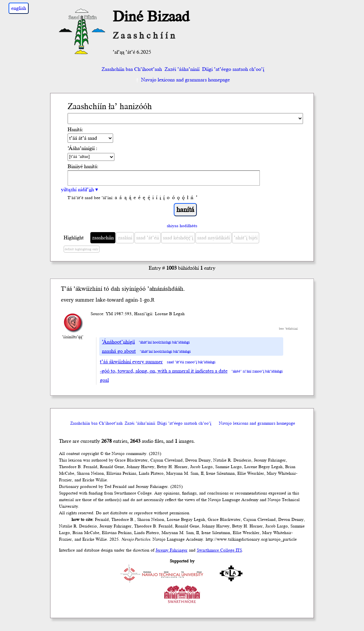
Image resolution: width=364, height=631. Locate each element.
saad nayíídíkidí (213, 238)
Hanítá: (75, 130)
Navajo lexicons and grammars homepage (182, 80)
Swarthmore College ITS (219, 550)
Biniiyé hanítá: (83, 166)
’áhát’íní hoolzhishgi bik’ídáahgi (164, 342)
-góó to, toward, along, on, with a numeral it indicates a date (164, 371)
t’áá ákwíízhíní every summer (131, 362)
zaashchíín (103, 238)
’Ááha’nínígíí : (82, 148)
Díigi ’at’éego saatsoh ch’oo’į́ (233, 69)
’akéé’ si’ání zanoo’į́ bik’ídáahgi (257, 371)
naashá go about (119, 351)
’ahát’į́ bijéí (246, 238)
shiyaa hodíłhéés (182, 226)
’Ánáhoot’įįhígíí (118, 342)
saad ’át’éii (148, 238)
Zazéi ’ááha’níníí (182, 69)
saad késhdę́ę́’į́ (178, 238)
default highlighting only (81, 249)
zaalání (125, 238)
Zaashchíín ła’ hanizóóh (110, 107)
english (19, 8)
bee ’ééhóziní (288, 329)
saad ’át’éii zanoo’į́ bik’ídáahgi (191, 362)
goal (104, 380)
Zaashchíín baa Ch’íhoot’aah (131, 69)
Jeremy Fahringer (172, 550)
